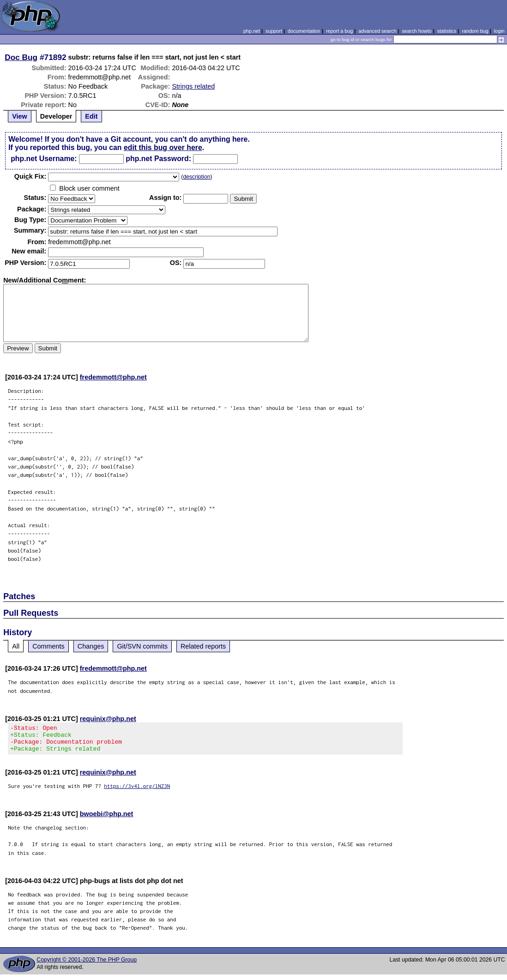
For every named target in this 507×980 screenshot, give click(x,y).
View (20, 116)
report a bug (339, 31)
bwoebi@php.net (107, 819)
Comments (48, 646)
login (499, 31)
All (16, 646)
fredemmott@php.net (113, 377)
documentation (304, 31)
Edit (91, 116)
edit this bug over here (163, 147)
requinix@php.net (108, 719)
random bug (475, 31)
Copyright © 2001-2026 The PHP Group (87, 965)
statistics (447, 31)
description (196, 177)
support (274, 31)
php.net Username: (44, 159)
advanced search (377, 31)
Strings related (193, 86)
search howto (416, 31)
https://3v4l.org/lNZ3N (137, 791)
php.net (252, 31)
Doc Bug (21, 57)
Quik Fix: (30, 176)
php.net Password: (158, 159)
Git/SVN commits (142, 646)
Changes (91, 646)
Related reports (203, 646)
